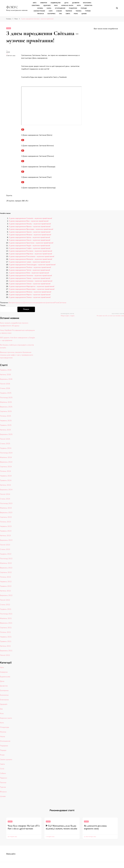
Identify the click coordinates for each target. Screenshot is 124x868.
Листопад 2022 (6, 559)
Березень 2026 (6, 379)
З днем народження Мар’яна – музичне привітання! (30, 254)
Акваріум (44, 3)
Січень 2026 (5, 388)
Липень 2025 (5, 416)
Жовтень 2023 (6, 508)
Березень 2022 (6, 595)
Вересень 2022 (6, 568)
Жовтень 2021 (6, 618)
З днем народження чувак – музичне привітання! (29, 262)
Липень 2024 (5, 471)
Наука (49, 8)
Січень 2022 (5, 605)
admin (8, 52)
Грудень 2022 (6, 554)
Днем (26, 303)
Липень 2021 (5, 632)
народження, (40, 303)
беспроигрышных (16, 303)
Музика (40, 8)
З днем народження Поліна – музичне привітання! (30, 267)
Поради (84, 8)
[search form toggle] (117, 8)
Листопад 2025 (6, 398)
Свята (68, 14)
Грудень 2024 (6, 448)
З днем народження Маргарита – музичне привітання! (32, 286)
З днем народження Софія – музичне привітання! (30, 248)
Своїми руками (39, 11)
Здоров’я (47, 5)
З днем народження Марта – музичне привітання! (30, 295)
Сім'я (2, 769)
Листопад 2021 (6, 614)
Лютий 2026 (5, 384)
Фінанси (41, 14)
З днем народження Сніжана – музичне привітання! (31, 281)
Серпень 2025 (6, 411)
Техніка (79, 11)
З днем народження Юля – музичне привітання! (29, 273)
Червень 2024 (6, 476)
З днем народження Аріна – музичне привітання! (29, 237)
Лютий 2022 (5, 600)
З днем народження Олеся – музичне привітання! (30, 284)
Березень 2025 (6, 434)
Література (88, 5)
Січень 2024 (5, 499)
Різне (76, 14)
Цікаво (84, 14)
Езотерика (51, 14)
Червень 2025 (6, 421)
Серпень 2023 (6, 517)
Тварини (69, 11)
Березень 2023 (6, 540)
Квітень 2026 (5, 375)
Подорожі (73, 8)
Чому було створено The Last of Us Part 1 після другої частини (24, 827)
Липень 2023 (5, 522)
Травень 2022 (6, 586)
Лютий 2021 (5, 655)
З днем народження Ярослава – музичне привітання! (31, 229)
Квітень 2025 (5, 430)
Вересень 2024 (6, 462)
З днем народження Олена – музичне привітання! (30, 297)
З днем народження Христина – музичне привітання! (31, 243)
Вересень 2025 (6, 407)
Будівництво (56, 3)
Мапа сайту (11, 854)
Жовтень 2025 (6, 402)
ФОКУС (12, 7)
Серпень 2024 (6, 467)
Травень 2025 (6, 425)
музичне (31, 303)
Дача (66, 3)
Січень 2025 (5, 444)
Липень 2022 (5, 577)
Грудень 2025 (6, 393)
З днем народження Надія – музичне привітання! (29, 246)
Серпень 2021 (6, 628)
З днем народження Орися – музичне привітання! (30, 232)
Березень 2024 (6, 490)
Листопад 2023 (6, 503)
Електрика (36, 5)
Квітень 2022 (5, 591)
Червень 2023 (6, 526)
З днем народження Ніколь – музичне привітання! (30, 224)
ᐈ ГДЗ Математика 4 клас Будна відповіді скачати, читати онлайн (61, 827)
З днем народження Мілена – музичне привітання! (30, 292)
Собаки (59, 11)
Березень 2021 (6, 651)
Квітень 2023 (5, 536)
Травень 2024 (6, 480)
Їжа (60, 14)
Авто (35, 3)
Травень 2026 (6, 370)
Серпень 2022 (6, 572)
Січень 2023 (5, 549)
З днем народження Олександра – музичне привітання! (32, 265)
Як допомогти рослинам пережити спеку (95, 827)
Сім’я (51, 11)
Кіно (56, 5)
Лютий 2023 (5, 545)
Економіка (87, 3)
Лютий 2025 (5, 439)
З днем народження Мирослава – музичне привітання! (32, 289)
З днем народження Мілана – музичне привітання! (30, 235)
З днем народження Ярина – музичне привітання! (30, 226)
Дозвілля (76, 3)
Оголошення (60, 8)
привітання (50, 303)
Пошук (3, 305)
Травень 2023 (6, 531)
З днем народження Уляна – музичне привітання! (30, 278)
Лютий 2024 (5, 494)
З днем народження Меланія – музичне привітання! (30, 259)
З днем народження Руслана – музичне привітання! (30, 251)
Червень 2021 (6, 637)
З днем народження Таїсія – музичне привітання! (29, 270)
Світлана (63, 303)
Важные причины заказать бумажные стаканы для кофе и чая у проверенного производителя (17, 355)
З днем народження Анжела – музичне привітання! (30, 276)
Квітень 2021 (5, 646)
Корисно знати (67, 5)
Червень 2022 (6, 582)
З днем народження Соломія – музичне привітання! (30, 218)
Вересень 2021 (6, 623)
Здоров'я (4, 704)
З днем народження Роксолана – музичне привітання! (31, 256)
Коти (79, 5)
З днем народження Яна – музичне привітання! (29, 221)
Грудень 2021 (6, 609)
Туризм (88, 11)
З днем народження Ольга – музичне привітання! (30, 240)
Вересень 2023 (6, 513)
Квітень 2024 (5, 485)
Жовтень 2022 (6, 563)
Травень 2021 (6, 641)
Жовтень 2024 (6, 457)
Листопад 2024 (6, 453)
